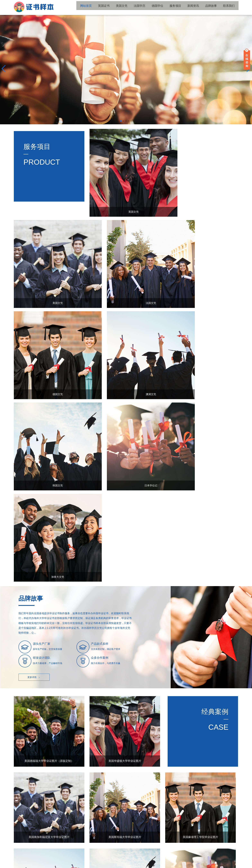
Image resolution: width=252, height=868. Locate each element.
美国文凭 (134, 7)
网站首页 (102, 7)
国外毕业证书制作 (141, 854)
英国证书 (118, 7)
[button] (121, 121)
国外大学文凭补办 (99, 854)
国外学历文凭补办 (57, 854)
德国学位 (166, 7)
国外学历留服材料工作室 (226, 864)
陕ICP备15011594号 (69, 864)
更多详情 (34, 454)
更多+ (231, 714)
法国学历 (150, 7)
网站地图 (84, 864)
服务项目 (182, 7)
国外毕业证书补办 (120, 854)
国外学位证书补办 (78, 854)
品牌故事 (214, 7)
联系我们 (230, 7)
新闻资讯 (198, 7)
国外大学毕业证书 (35, 854)
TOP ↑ (233, 829)
